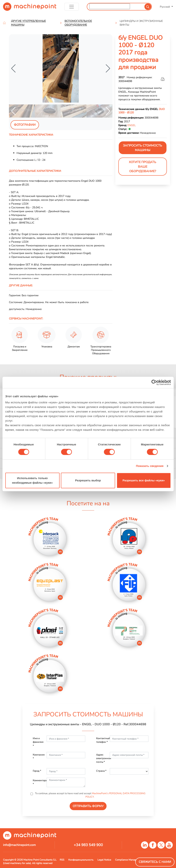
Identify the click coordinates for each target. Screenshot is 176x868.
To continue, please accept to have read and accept (90, 795)
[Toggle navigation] (72, 7)
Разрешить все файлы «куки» (144, 480)
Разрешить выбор (88, 480)
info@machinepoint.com (19, 845)
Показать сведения (150, 466)
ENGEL (132, 125)
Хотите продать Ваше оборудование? (143, 167)
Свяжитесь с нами (155, 862)
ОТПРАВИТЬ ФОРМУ (88, 806)
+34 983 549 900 (88, 845)
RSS (62, 860)
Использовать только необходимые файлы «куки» (32, 480)
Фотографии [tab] (25, 125)
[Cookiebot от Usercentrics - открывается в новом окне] (154, 382)
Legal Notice (104, 860)
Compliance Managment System (133, 860)
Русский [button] (165, 7)
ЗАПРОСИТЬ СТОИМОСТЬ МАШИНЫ (143, 148)
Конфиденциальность (81, 860)
